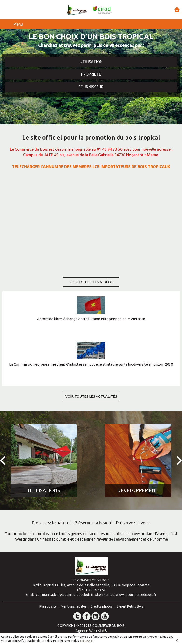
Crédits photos (102, 606)
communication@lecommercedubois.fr (65, 595)
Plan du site (48, 606)
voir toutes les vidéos (91, 282)
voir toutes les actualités (91, 396)
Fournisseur (91, 87)
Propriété (91, 74)
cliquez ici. (87, 641)
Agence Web (86, 631)
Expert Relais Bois (130, 606)
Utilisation (91, 62)
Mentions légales (74, 606)
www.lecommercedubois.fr (136, 595)
